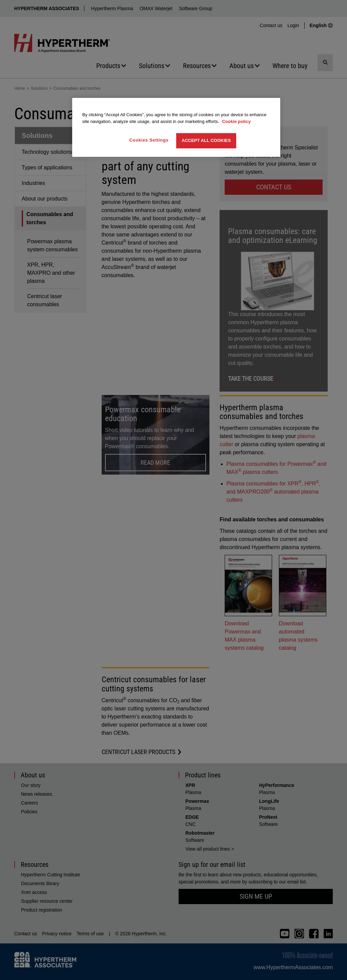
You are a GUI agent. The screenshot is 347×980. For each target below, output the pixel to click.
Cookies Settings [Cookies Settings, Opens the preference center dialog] (149, 140)
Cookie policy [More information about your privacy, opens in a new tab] (236, 121)
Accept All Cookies (206, 140)
